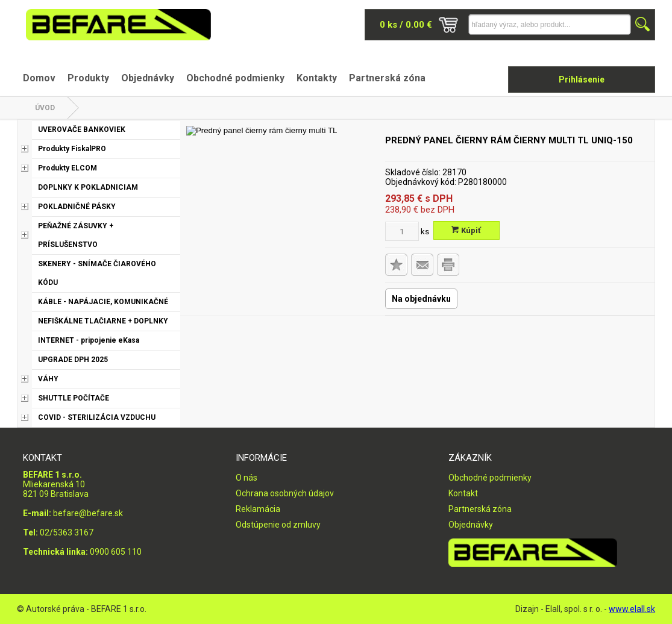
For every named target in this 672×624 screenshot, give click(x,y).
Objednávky (148, 78)
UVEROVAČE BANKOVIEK (82, 129)
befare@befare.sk (88, 513)
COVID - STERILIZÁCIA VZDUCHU (97, 417)
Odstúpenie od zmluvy (278, 525)
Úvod (45, 108)
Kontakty (317, 78)
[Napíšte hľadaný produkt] (550, 24)
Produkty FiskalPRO (72, 149)
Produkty (88, 78)
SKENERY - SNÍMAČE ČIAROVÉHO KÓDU (97, 273)
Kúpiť (466, 230)
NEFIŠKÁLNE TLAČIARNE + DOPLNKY (103, 321)
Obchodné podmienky (235, 78)
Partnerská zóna (387, 78)
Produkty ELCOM (68, 168)
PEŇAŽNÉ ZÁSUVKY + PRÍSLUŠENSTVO (76, 235)
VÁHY (48, 379)
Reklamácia (258, 509)
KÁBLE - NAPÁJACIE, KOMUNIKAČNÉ (103, 302)
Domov (39, 78)
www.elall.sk (632, 609)
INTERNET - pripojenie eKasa (89, 340)
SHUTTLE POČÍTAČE (74, 398)
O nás (247, 478)
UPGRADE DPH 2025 (73, 360)
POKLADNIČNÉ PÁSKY (77, 207)
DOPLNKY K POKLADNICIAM (88, 187)
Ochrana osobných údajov (285, 493)
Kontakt (463, 493)
